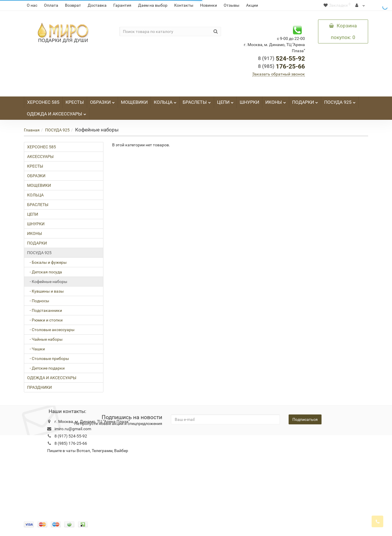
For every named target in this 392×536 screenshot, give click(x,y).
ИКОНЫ (276, 101)
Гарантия (122, 5)
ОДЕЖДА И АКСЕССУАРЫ (56, 112)
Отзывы (232, 5)
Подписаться (305, 419)
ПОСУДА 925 (340, 101)
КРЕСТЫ (75, 102)
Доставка (97, 5)
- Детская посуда (45, 272)
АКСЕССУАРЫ (40, 157)
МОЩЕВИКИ (134, 102)
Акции (252, 5)
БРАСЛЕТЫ (197, 101)
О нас (32, 5)
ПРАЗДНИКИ (39, 387)
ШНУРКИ (249, 102)
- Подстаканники (45, 310)
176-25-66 (281, 66)
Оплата (51, 5)
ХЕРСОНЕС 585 (43, 102)
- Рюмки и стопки (45, 320)
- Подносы (38, 301)
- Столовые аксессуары (51, 330)
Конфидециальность (44, 444)
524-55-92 (281, 59)
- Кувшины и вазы (45, 291)
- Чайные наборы (45, 339)
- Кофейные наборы (47, 282)
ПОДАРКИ (305, 101)
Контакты (184, 5)
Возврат (73, 5)
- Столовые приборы (48, 358)
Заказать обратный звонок (279, 74)
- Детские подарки (46, 368)
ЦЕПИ (225, 101)
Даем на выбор (153, 5)
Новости (152, 444)
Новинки (209, 5)
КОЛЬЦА (165, 101)
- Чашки (36, 349)
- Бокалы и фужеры (47, 262)
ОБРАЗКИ (102, 101)
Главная (32, 130)
